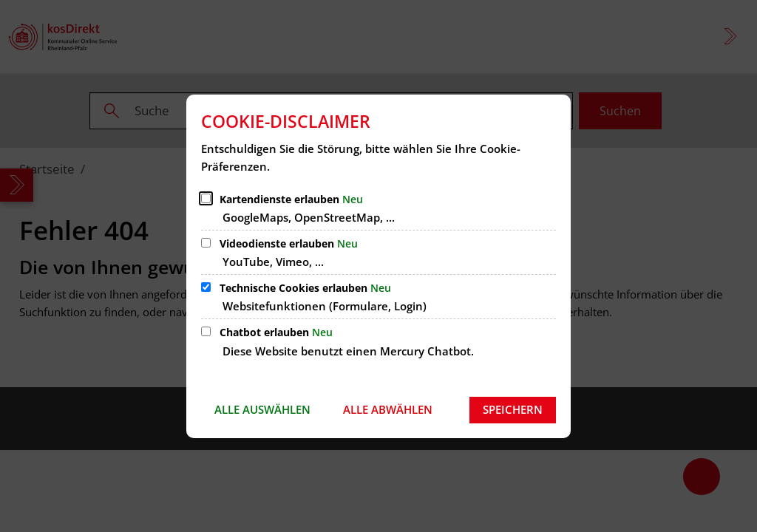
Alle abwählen (388, 409)
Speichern (513, 409)
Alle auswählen (262, 409)
